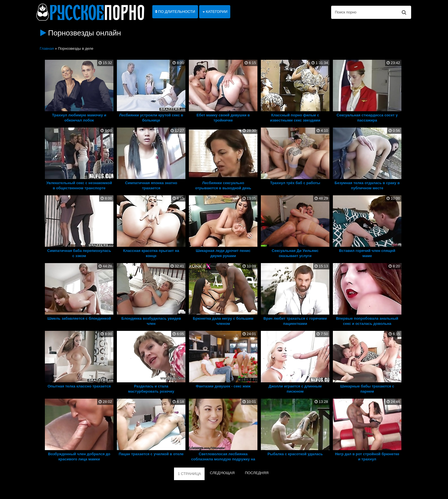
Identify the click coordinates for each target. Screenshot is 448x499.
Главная (47, 48)
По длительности (175, 12)
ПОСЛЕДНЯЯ (257, 473)
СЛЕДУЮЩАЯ (222, 473)
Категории (215, 12)
